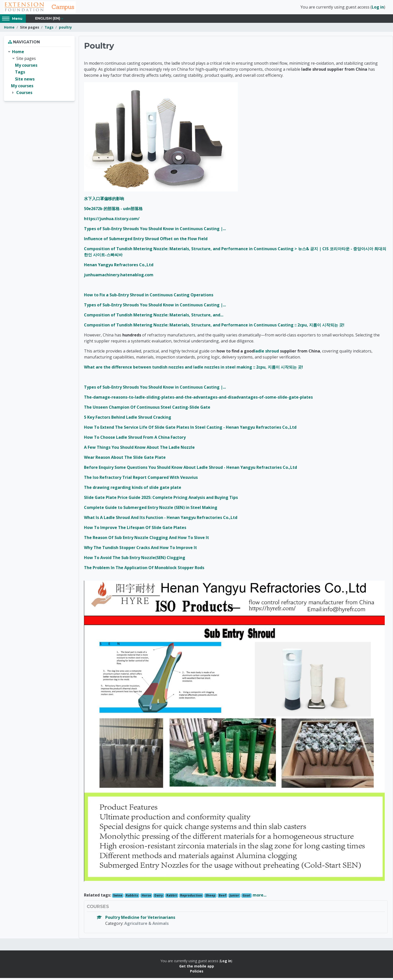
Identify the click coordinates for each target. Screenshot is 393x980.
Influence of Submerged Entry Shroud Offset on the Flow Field (146, 241)
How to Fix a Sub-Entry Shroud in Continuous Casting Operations (149, 297)
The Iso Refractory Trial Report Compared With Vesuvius (141, 480)
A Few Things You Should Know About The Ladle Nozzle (139, 450)
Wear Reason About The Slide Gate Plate (125, 460)
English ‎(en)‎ (48, 21)
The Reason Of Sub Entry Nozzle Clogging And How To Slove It (146, 540)
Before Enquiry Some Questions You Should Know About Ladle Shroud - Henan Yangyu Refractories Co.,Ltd (190, 470)
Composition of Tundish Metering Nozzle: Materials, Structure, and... (154, 317)
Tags (49, 29)
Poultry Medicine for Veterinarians (140, 920)
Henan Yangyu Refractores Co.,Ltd (119, 267)
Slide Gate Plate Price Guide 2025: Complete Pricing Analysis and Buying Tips (161, 500)
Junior (234, 898)
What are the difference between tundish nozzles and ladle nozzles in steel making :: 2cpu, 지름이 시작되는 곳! (193, 369)
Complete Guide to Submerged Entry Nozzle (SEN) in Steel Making (151, 510)
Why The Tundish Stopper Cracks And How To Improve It (140, 550)
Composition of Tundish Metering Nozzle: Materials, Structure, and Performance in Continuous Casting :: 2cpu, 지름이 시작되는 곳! (214, 327)
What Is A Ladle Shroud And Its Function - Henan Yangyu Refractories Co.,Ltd (161, 520)
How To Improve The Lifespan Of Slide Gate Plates (135, 530)
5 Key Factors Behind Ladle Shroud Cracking (128, 419)
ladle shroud (267, 353)
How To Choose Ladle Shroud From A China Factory (135, 439)
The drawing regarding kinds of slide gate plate (133, 490)
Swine (118, 898)
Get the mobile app (197, 968)
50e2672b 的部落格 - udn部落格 (113, 211)
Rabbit (172, 898)
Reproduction (191, 898)
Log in (378, 8)
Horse (146, 898)
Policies (197, 973)
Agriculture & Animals (146, 926)
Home (9, 29)
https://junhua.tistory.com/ (112, 221)
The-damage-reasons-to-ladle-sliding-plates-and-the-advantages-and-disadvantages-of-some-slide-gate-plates (198, 399)
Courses (24, 95)
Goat (247, 898)
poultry (65, 29)
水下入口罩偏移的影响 (104, 201)
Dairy (159, 898)
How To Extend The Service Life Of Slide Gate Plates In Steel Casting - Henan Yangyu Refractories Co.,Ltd (190, 429)
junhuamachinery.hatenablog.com (119, 277)
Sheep (210, 898)
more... (260, 897)
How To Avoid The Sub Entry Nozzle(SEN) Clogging (135, 560)
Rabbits (132, 898)
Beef (223, 898)
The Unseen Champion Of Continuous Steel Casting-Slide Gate (147, 409)
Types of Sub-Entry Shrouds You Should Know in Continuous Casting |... (155, 231)
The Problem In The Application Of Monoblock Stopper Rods (144, 570)
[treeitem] (39, 74)
